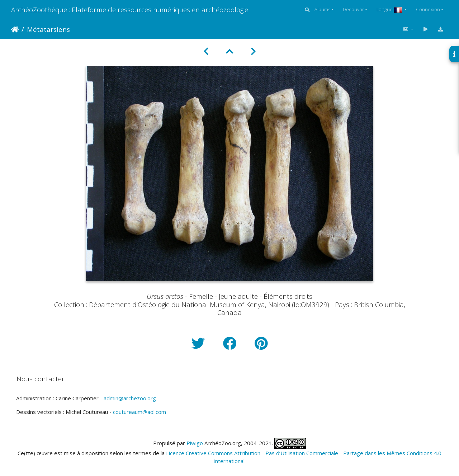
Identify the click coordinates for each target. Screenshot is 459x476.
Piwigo (195, 443)
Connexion (428, 9)
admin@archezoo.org (130, 398)
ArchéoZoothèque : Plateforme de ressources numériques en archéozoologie (130, 10)
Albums (322, 9)
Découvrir (353, 9)
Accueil (15, 29)
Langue (390, 9)
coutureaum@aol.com (139, 412)
